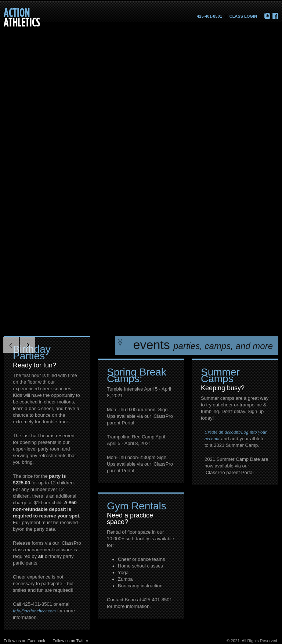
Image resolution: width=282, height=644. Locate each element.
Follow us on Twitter (70, 641)
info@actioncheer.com (34, 611)
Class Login (243, 16)
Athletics (22, 17)
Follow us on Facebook (24, 641)
